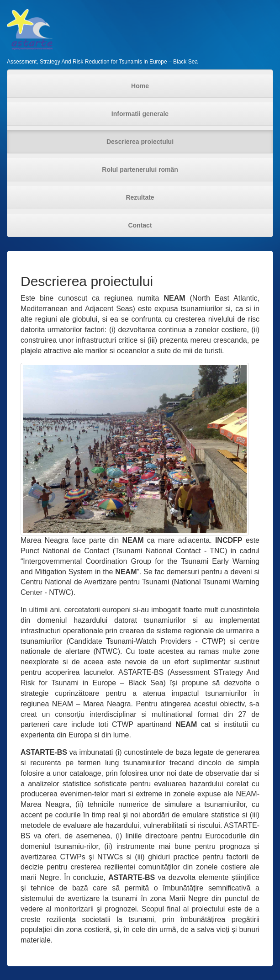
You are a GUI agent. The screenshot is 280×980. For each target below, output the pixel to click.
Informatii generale (140, 114)
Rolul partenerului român (140, 170)
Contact (140, 225)
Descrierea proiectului (140, 142)
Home (140, 86)
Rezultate (140, 197)
